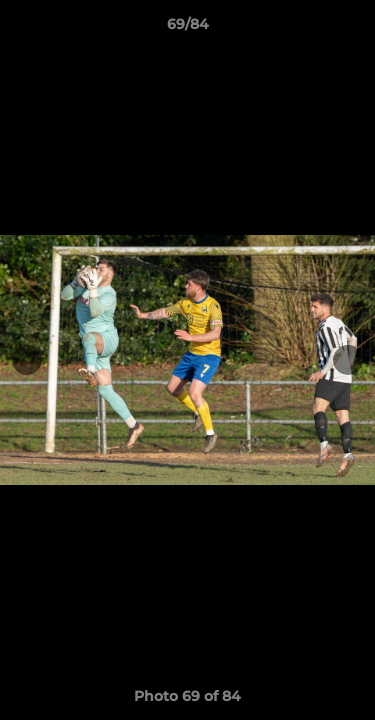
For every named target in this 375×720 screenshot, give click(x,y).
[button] (351, 29)
